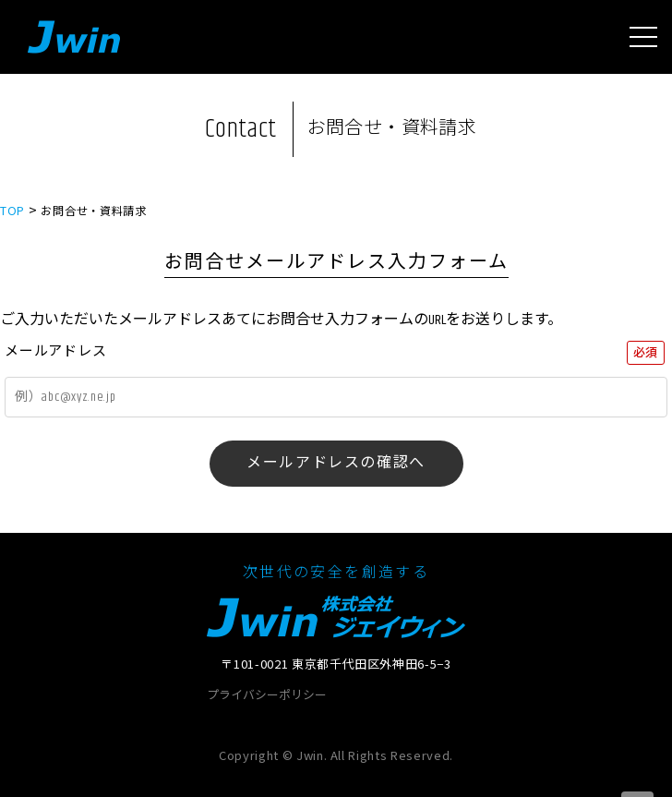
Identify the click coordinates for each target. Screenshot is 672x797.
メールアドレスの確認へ (336, 463)
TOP (12, 211)
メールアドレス (55, 351)
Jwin (74, 37)
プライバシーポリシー (267, 696)
